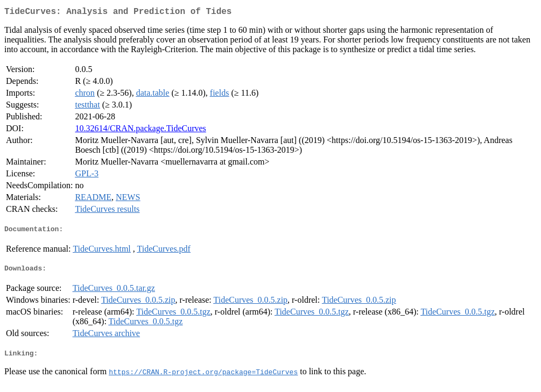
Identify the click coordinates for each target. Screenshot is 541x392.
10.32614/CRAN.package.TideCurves (140, 130)
